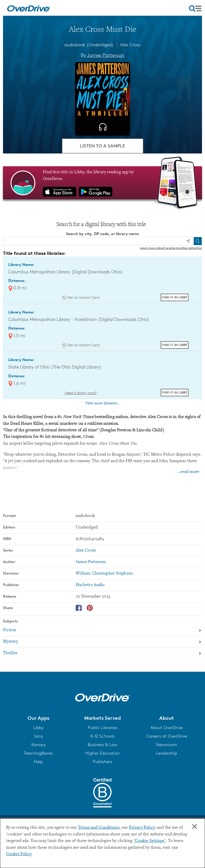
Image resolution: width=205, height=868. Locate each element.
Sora (38, 736)
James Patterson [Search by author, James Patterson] (106, 55)
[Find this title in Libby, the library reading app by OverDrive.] (102, 183)
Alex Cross (130, 45)
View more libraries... (102, 403)
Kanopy (39, 745)
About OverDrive (167, 728)
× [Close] (194, 827)
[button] (38, 718)
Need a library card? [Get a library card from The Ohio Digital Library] (81, 393)
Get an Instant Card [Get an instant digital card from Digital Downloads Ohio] (80, 297)
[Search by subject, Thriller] (102, 653)
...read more (188, 472)
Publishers (102, 762)
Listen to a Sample (102, 146)
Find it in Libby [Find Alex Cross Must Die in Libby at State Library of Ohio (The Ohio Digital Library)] (175, 392)
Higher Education (102, 753)
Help (38, 762)
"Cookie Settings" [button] (150, 841)
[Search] (198, 241)
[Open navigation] (195, 9)
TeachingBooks (38, 753)
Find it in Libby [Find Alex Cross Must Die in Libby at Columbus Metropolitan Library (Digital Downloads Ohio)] (175, 297)
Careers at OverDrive (167, 736)
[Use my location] (188, 241)
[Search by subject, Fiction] (102, 631)
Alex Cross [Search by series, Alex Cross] (86, 551)
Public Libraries (103, 728)
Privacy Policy (142, 828)
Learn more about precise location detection (171, 248)
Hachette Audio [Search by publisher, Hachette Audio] (90, 585)
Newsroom (167, 745)
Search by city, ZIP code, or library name (102, 234)
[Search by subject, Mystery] (102, 642)
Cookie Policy (19, 854)
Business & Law (103, 745)
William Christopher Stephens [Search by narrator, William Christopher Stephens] (104, 574)
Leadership (167, 753)
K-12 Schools (102, 736)
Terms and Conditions (99, 828)
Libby (39, 728)
